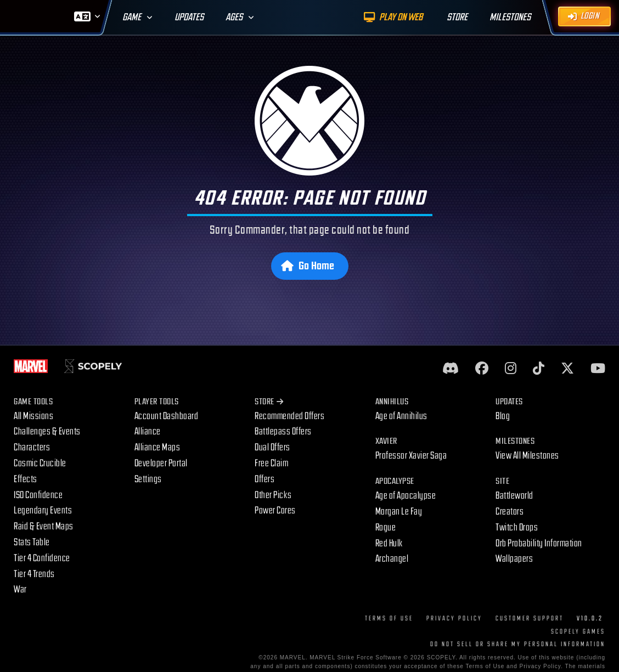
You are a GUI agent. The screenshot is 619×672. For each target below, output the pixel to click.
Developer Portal (161, 463)
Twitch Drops (517, 527)
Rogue (386, 527)
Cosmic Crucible (40, 463)
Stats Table (32, 542)
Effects (26, 479)
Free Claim (271, 463)
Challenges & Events (47, 431)
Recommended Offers (289, 416)
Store (269, 402)
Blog (503, 416)
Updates (189, 17)
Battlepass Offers (283, 431)
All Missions (33, 416)
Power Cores (275, 510)
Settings (148, 479)
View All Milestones (527, 456)
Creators (510, 512)
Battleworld (514, 496)
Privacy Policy (454, 619)
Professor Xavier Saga (411, 456)
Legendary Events (43, 510)
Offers (265, 479)
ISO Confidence (38, 495)
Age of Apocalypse (406, 496)
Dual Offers (272, 447)
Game (132, 17)
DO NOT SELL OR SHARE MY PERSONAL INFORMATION (518, 644)
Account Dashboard (167, 416)
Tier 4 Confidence (42, 558)
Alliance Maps (157, 447)
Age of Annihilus (401, 416)
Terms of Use (389, 619)
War (20, 589)
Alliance (148, 431)
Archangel (392, 559)
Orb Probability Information (539, 543)
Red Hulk (389, 543)
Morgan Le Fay (399, 512)
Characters (32, 447)
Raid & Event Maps (44, 526)
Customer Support (530, 619)
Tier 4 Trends (34, 574)
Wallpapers (514, 559)
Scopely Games (578, 632)
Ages (234, 17)
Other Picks (273, 495)
